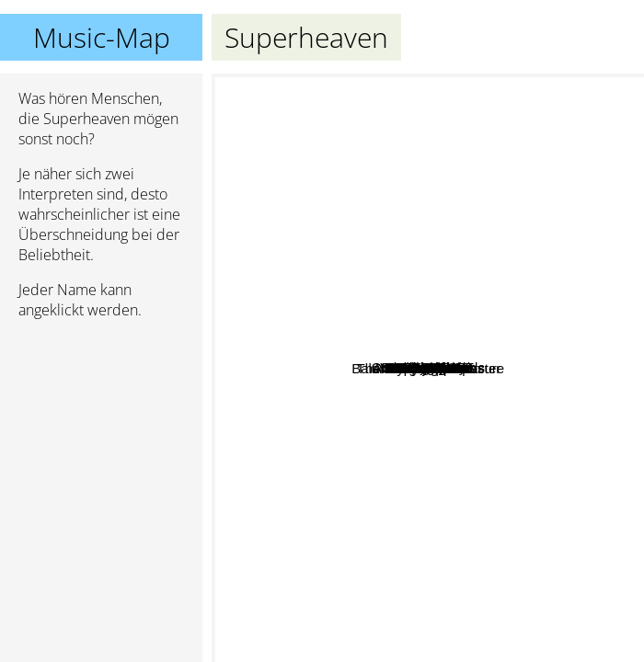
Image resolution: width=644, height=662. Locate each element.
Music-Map (102, 37)
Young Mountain (361, 650)
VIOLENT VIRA (423, 112)
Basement (468, 557)
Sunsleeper (595, 330)
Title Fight (479, 235)
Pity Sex (552, 321)
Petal (382, 453)
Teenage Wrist (477, 402)
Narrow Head (477, 444)
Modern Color (403, 491)
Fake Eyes (326, 323)
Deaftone (460, 179)
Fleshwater (483, 426)
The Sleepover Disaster (521, 361)
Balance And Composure (560, 549)
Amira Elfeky (362, 181)
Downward (373, 513)
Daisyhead (390, 411)
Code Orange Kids (425, 142)
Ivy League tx (262, 393)
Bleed (512, 447)
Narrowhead (549, 405)
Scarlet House (324, 156)
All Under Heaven (331, 382)
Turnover (385, 200)
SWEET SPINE (300, 252)
